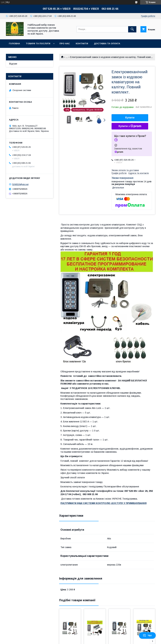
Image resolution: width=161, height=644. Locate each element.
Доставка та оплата (107, 44)
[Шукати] (132, 29)
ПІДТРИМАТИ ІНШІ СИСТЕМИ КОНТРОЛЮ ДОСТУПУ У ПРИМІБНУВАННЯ (103, 503)
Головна (14, 44)
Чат (147, 635)
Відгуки (13, 64)
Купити (130, 118)
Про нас (65, 44)
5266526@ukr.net (20, 184)
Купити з (130, 126)
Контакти (82, 44)
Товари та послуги (38, 44)
